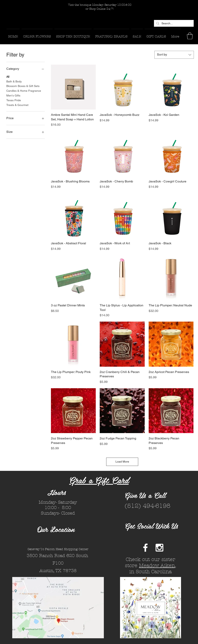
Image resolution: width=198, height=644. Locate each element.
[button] (190, 36)
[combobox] (174, 55)
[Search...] (173, 24)
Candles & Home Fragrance (24, 90)
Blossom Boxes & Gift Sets (23, 86)
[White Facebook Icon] (145, 548)
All (8, 76)
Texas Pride (14, 100)
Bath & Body (14, 81)
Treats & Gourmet (17, 105)
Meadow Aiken (157, 566)
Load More (122, 462)
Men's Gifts (13, 95)
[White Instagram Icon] (159, 548)
